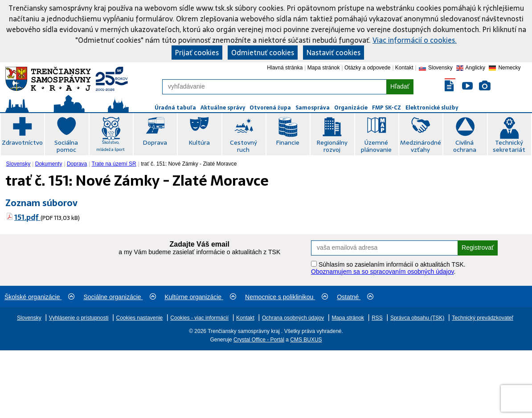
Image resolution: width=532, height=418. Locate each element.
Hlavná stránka (285, 68)
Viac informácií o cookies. (415, 40)
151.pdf (27, 217)
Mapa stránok (324, 68)
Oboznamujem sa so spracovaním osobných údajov (382, 272)
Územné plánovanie (376, 146)
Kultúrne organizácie (201, 297)
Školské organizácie (39, 297)
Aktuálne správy (223, 108)
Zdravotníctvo (22, 142)
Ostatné (355, 297)
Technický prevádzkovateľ (483, 318)
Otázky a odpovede (367, 68)
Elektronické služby (432, 108)
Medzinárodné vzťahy (421, 146)
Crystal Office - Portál (259, 340)
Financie (288, 142)
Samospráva (313, 108)
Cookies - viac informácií (199, 318)
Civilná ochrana (465, 146)
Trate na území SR (114, 164)
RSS (377, 318)
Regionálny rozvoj (332, 146)
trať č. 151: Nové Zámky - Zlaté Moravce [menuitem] (189, 164)
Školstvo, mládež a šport (110, 146)
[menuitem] (19, 164)
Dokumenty (49, 164)
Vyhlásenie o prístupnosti (79, 318)
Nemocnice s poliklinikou (286, 297)
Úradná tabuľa (175, 108)
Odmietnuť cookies (263, 53)
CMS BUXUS (306, 340)
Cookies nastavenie (140, 318)
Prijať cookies (197, 53)
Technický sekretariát (509, 146)
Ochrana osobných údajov (293, 318)
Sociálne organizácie (119, 297)
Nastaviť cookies (334, 53)
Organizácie (351, 108)
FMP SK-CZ (387, 108)
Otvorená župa (270, 108)
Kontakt (404, 68)
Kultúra (199, 142)
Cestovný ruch (243, 146)
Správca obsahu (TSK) (417, 318)
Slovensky (18, 164)
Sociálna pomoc (66, 146)
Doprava (155, 142)
